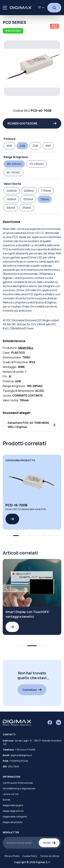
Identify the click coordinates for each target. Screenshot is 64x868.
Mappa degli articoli (13, 811)
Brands (6, 800)
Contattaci (32, 690)
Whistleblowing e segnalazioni (19, 788)
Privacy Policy (12, 856)
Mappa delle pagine (13, 805)
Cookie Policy (30, 856)
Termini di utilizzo (50, 856)
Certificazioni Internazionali (18, 783)
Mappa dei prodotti (13, 822)
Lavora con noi (11, 794)
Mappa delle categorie (15, 817)
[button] (32, 425)
